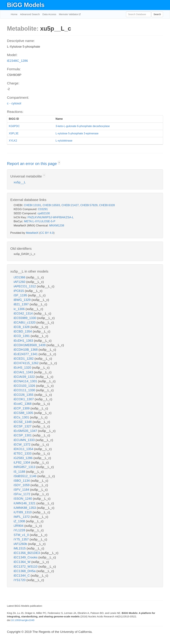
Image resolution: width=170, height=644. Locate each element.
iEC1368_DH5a (25, 571)
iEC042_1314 (24, 313)
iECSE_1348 (23, 422)
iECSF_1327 (23, 426)
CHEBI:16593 (51, 205)
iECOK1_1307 (24, 399)
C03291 (43, 209)
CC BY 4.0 (47, 233)
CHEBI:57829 (89, 205)
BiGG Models (26, 5)
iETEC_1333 (23, 453)
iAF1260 (20, 282)
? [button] (59, 163)
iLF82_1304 (22, 462)
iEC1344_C (22, 575)
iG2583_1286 (23, 458)
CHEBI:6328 (107, 205)
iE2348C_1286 (17, 61)
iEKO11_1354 (24, 449)
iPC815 (19, 291)
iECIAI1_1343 (24, 372)
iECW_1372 (22, 444)
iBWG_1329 (23, 300)
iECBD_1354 (23, 331)
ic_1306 (20, 309)
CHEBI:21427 (70, 205)
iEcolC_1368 (23, 404)
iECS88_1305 (24, 413)
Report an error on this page (32, 164)
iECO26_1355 (24, 395)
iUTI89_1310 (23, 512)
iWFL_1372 (22, 517)
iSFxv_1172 (22, 494)
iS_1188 (20, 472)
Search (157, 14)
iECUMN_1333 (25, 440)
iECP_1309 (22, 408)
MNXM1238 (57, 226)
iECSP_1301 (23, 435)
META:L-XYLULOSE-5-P (40, 221)
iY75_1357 (22, 539)
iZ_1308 (20, 521)
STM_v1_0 (22, 535)
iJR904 (19, 526)
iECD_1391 (22, 336)
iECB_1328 (22, 327)
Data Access (49, 14)
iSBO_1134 (22, 481)
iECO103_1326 (25, 386)
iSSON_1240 (23, 499)
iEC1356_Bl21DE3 (27, 553)
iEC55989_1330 (25, 318)
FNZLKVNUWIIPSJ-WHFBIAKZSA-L (51, 217)
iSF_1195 (21, 295)
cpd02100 (44, 213)
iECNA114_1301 (26, 381)
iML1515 (20, 548)
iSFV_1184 (22, 490)
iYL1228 (20, 530)
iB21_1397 (22, 304)
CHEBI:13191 (32, 205)
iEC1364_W (22, 562)
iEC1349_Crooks (26, 557)
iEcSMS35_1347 (26, 431)
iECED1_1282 (24, 359)
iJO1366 (20, 277)
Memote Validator (69, 14)
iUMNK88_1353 (25, 508)
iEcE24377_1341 (26, 354)
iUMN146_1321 (25, 503)
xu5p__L (20, 182)
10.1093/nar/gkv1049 (23, 620)
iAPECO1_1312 (25, 286)
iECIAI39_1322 (25, 377)
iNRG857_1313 (25, 467)
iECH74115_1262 (26, 363)
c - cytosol (14, 103)
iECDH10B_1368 (26, 350)
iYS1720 (20, 580)
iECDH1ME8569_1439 (30, 345)
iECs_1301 (22, 417)
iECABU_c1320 (25, 322)
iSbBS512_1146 (25, 476)
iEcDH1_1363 (24, 341)
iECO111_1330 (25, 390)
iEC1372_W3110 (26, 566)
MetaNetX (32, 233)
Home (14, 14)
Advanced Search (30, 14)
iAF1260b (21, 544)
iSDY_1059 (22, 485)
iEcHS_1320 (23, 368)
